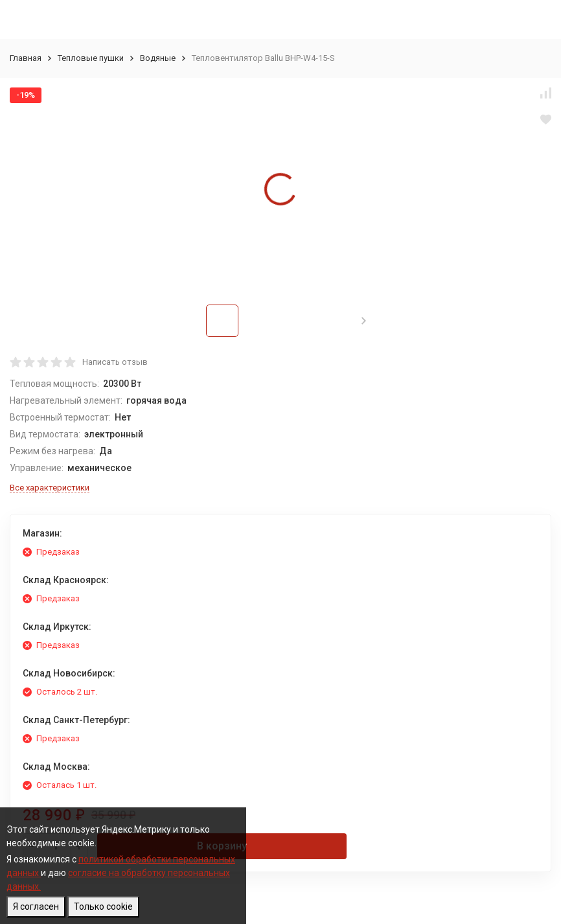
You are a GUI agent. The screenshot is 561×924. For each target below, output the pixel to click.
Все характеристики (50, 488)
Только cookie (103, 907)
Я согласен (36, 907)
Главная (26, 58)
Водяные (158, 58)
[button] (364, 321)
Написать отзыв (115, 362)
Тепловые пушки (91, 58)
